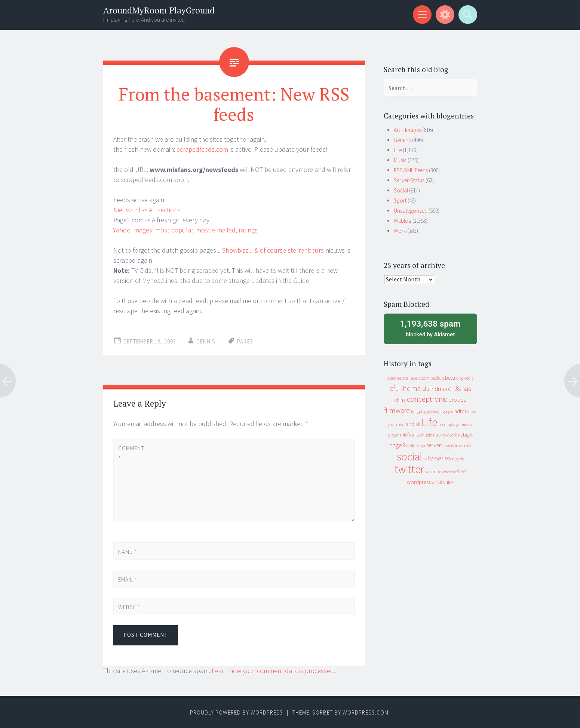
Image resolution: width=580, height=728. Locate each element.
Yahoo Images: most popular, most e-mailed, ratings (185, 230)
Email (128, 579)
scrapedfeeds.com (202, 149)
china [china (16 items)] (400, 400)
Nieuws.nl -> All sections (147, 210)
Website (129, 607)
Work (400, 231)
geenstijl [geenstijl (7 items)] (435, 412)
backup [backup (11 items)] (437, 378)
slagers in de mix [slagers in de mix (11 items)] (457, 446)
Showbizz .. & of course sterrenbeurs (273, 250)
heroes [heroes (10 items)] (471, 411)
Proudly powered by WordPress (237, 712)
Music (400, 160)
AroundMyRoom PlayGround (159, 10)
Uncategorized (411, 211)
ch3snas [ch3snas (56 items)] (460, 388)
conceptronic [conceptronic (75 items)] (427, 399)
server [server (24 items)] (434, 445)
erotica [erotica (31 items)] (457, 400)
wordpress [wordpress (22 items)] (419, 482)
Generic (402, 140)
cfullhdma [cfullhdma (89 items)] (405, 388)
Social (401, 190)
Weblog (403, 221)
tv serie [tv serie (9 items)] (458, 459)
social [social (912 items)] (409, 456)
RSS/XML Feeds (411, 170)
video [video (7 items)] (446, 472)
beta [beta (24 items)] (450, 378)
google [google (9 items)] (448, 411)
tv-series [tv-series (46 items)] (439, 458)
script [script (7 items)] (421, 446)
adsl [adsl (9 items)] (406, 378)
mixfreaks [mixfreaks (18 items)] (410, 435)
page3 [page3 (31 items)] (397, 445)
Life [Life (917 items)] (429, 422)
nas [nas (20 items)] (437, 435)
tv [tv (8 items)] (425, 459)
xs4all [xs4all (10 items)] (437, 482)
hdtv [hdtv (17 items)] (459, 411)
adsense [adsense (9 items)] (394, 378)
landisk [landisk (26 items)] (412, 424)
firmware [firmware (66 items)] (397, 410)
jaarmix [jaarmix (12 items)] (396, 424)
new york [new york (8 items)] (449, 435)
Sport (400, 200)
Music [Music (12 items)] (426, 435)
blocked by (430, 328)
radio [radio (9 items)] (411, 446)
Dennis (206, 341)
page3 (245, 341)
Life (398, 150)
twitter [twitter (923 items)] (409, 469)
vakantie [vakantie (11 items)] (433, 471)
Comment (131, 453)
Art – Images (407, 130)
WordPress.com (366, 712)
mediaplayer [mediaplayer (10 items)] (449, 424)
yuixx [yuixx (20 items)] (448, 482)
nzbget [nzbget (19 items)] (465, 435)
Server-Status (409, 180)
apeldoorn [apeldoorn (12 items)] (420, 378)
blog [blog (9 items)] (460, 378)
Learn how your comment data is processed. (274, 671)
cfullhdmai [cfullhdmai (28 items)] (435, 389)
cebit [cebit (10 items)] (469, 378)
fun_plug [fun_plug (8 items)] (419, 411)
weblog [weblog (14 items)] (459, 471)
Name (128, 552)
